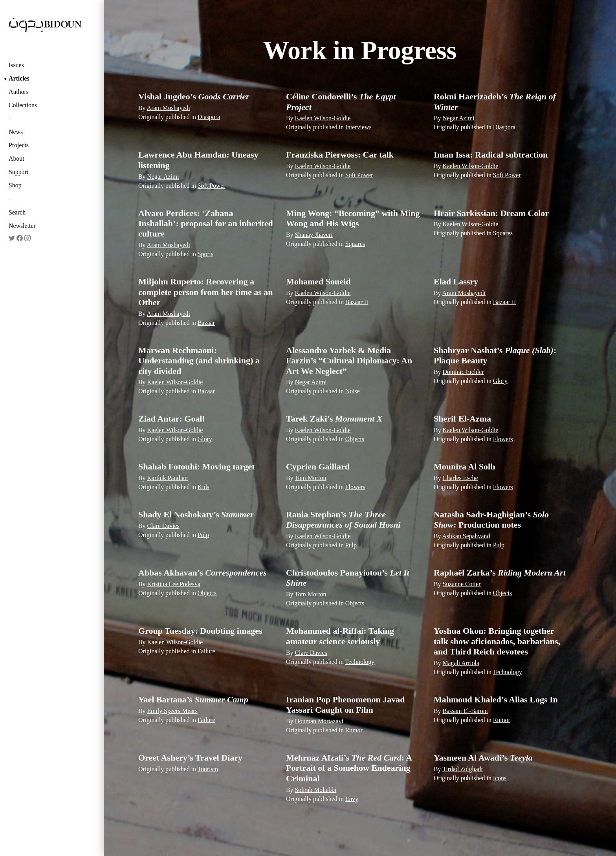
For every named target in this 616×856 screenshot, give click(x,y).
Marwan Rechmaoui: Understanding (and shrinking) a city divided (199, 361)
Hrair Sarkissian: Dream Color (491, 213)
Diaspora (209, 117)
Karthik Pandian (167, 478)
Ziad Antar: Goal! (172, 419)
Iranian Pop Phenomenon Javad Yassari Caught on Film (346, 705)
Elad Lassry (456, 281)
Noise (353, 391)
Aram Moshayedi (169, 108)
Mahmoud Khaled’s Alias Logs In (496, 699)
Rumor (354, 730)
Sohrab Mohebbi (315, 790)
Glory (500, 381)
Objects (355, 439)
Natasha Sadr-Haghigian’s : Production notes (491, 520)
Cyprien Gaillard (318, 466)
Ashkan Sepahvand (466, 536)
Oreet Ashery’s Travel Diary (190, 758)
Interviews (358, 127)
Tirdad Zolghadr (463, 769)
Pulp (203, 535)
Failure (206, 651)
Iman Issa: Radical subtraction (491, 155)
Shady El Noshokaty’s (196, 514)
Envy (352, 799)
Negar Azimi (458, 118)
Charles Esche (460, 478)
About (16, 159)
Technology (360, 662)
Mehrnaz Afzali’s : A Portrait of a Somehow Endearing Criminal (349, 768)
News (16, 132)
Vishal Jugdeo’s (194, 96)
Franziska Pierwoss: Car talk (340, 155)
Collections (23, 105)
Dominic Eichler (463, 372)
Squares (355, 244)
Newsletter (22, 226)
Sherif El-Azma (462, 419)
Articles (19, 78)
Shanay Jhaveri (313, 235)
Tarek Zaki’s (334, 419)
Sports (205, 254)
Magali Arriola (461, 663)
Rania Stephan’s (343, 520)
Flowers (503, 439)
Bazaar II (357, 302)
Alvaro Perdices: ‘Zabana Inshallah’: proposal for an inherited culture (206, 224)
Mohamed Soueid (318, 281)
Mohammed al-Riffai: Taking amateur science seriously (340, 636)
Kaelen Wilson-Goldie (323, 118)
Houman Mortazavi (319, 721)
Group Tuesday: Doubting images (200, 631)
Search (17, 212)
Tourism (208, 769)
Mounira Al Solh (464, 466)
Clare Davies (163, 526)
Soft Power (212, 186)
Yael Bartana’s (193, 699)
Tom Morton (310, 478)
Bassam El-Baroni (465, 711)
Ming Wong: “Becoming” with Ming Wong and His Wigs (353, 218)
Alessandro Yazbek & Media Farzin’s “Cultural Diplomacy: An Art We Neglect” (349, 361)
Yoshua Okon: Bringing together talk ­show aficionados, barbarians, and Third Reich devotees (497, 641)
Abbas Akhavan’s (203, 573)
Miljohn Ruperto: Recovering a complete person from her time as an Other (206, 292)
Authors (19, 92)
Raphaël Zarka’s (500, 573)
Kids (203, 487)
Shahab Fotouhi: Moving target (196, 466)
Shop (15, 185)
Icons (500, 778)
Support (18, 172)
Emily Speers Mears (172, 711)
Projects (19, 145)
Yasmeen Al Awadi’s (483, 758)
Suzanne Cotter (461, 584)
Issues (16, 65)
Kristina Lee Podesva (173, 584)
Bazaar (206, 323)
